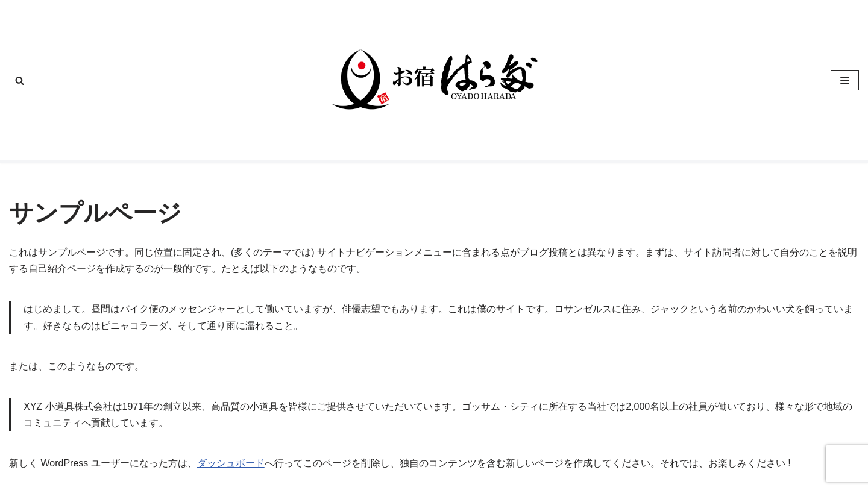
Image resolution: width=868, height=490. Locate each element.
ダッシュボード (231, 463)
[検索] (20, 80)
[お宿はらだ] (434, 80)
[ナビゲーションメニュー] (845, 80)
